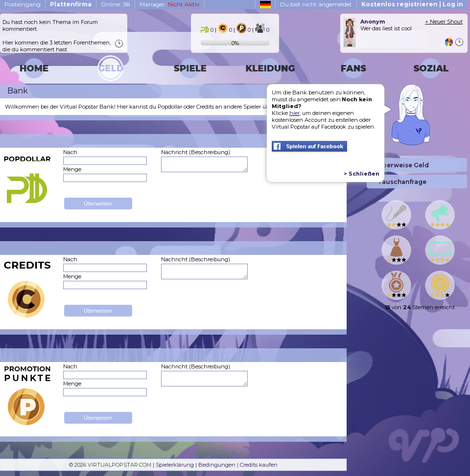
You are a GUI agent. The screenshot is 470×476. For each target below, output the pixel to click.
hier (294, 113)
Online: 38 (116, 4)
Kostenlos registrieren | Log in (412, 4)
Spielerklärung (175, 465)
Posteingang (23, 4)
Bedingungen (217, 465)
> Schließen (362, 174)
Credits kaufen (259, 465)
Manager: (170, 4)
